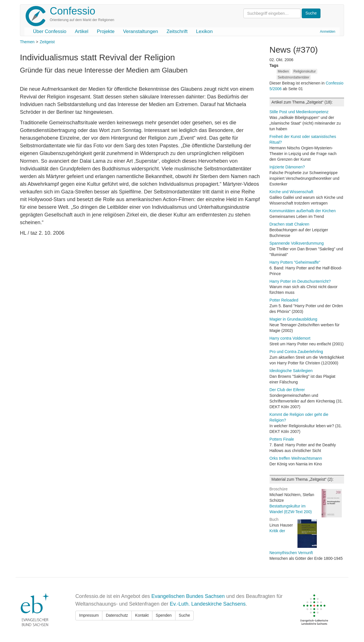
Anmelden (328, 32)
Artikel (81, 31)
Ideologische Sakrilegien (291, 371)
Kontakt (142, 615)
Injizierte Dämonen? (287, 167)
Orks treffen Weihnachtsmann (296, 458)
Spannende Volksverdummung (297, 243)
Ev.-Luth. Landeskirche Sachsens (208, 604)
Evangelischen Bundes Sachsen (188, 596)
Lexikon (204, 31)
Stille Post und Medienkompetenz (299, 112)
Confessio (73, 11)
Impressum (89, 615)
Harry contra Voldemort (290, 338)
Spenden (164, 615)
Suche (185, 615)
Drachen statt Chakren (289, 224)
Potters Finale (282, 439)
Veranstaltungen (141, 31)
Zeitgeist (47, 42)
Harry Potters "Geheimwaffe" (295, 262)
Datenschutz (117, 615)
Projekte (106, 31)
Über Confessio (50, 31)
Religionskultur (305, 71)
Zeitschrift (177, 31)
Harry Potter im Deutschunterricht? (300, 281)
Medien (283, 71)
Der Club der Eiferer (287, 390)
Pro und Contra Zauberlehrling (296, 352)
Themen (27, 42)
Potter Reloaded (284, 300)
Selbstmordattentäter (294, 77)
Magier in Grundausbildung (293, 319)
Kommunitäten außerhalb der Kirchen (303, 211)
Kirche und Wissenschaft (291, 192)
